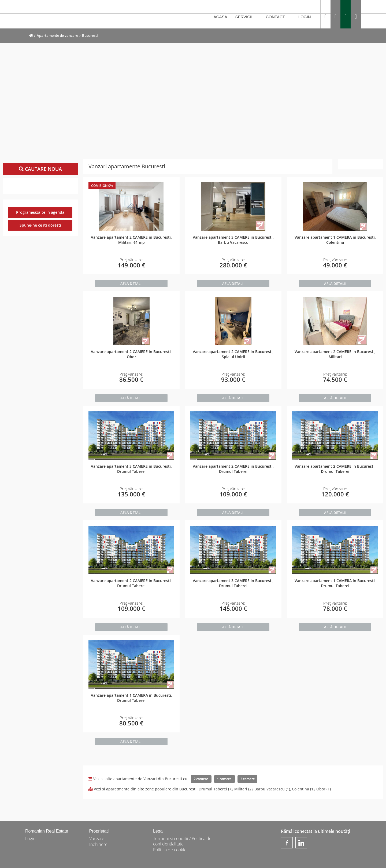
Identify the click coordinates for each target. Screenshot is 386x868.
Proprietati (99, 831)
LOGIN (307, 17)
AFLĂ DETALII (131, 284)
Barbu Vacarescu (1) (272, 789)
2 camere (201, 779)
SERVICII (246, 17)
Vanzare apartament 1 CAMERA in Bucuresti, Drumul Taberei (335, 583)
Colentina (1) (303, 789)
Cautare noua (40, 169)
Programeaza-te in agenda (40, 212)
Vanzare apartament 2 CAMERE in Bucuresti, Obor (131, 354)
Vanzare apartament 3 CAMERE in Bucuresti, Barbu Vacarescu (233, 240)
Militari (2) (243, 789)
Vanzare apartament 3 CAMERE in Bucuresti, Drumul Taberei (131, 469)
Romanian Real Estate (47, 831)
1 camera (224, 779)
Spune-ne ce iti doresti (40, 225)
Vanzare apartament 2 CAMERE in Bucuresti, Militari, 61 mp (131, 240)
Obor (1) (324, 789)
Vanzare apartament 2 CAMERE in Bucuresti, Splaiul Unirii (233, 354)
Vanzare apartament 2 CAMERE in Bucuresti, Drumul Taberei (233, 469)
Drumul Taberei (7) (216, 789)
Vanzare (97, 838)
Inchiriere (98, 844)
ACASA (220, 17)
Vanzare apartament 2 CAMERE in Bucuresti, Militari (335, 354)
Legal (158, 831)
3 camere (247, 779)
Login (30, 838)
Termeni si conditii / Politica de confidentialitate (182, 841)
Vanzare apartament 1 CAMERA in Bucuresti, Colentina (335, 240)
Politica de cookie (170, 850)
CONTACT (278, 17)
